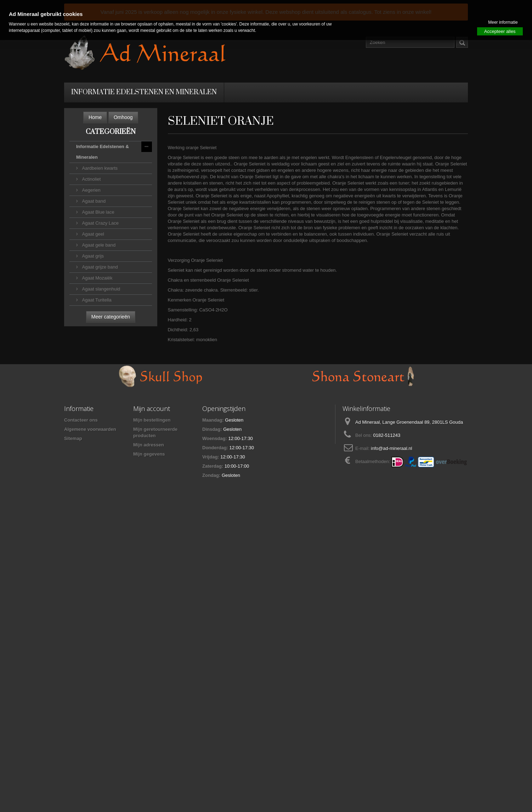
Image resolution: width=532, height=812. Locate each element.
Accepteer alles (500, 31)
